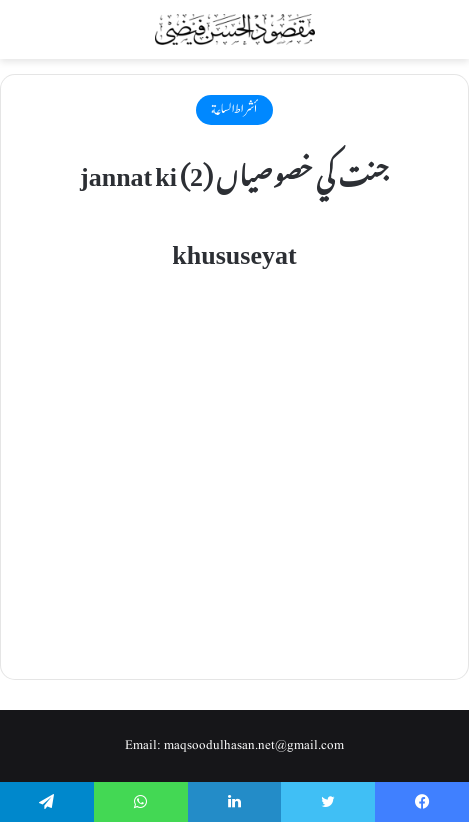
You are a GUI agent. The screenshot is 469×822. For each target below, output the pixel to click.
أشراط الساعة (234, 109)
